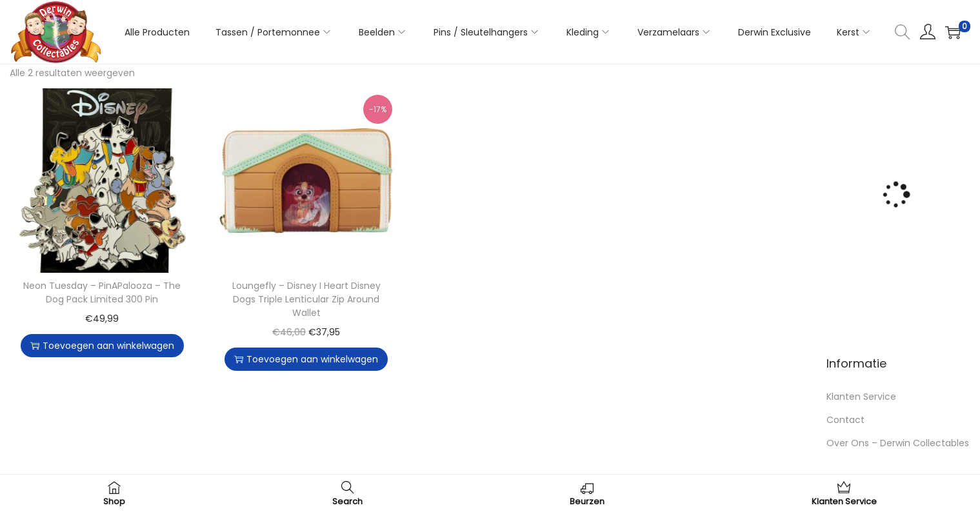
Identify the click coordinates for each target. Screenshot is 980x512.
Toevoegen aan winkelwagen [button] (102, 346)
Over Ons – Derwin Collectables (898, 443)
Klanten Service (861, 397)
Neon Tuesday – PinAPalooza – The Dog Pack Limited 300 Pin (102, 292)
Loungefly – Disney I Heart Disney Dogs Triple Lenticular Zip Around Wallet (306, 299)
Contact (845, 420)
